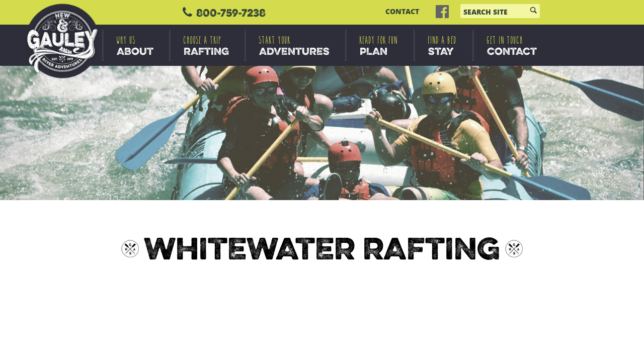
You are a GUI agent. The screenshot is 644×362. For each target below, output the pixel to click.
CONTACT (402, 12)
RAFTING (206, 46)
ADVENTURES (294, 46)
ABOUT (135, 46)
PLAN (379, 46)
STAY (442, 46)
